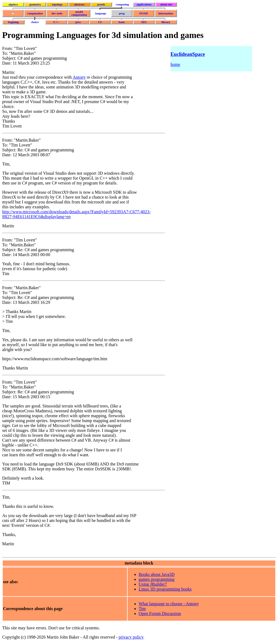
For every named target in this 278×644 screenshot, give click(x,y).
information (166, 13)
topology (57, 4)
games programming (157, 579)
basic (122, 22)
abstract (79, 4)
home (175, 64)
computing (123, 4)
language (101, 13)
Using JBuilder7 (153, 584)
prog (122, 13)
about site (166, 4)
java (78, 22)
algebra (13, 4)
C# (100, 22)
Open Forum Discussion (160, 613)
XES (144, 22)
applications (144, 4)
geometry (35, 4)
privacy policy (131, 637)
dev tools (57, 13)
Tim (142, 609)
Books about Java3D (157, 574)
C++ (56, 22)
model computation (79, 13)
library (166, 22)
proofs (101, 4)
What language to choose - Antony (169, 604)
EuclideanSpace (188, 54)
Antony (79, 77)
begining (13, 22)
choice (35, 22)
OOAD (143, 13)
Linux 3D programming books (165, 589)
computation (35, 13)
